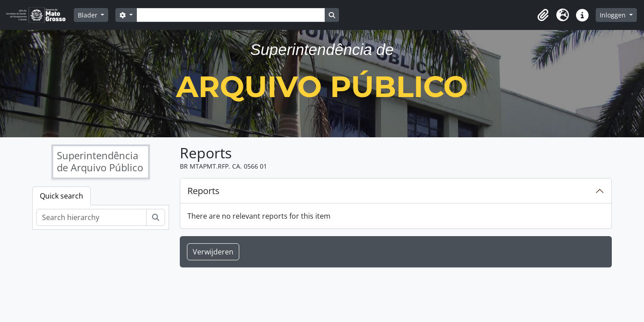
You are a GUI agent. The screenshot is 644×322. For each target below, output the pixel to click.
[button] (543, 15)
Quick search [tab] (61, 196)
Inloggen (614, 15)
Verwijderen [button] (213, 252)
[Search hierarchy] (91, 217)
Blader (89, 15)
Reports (203, 191)
